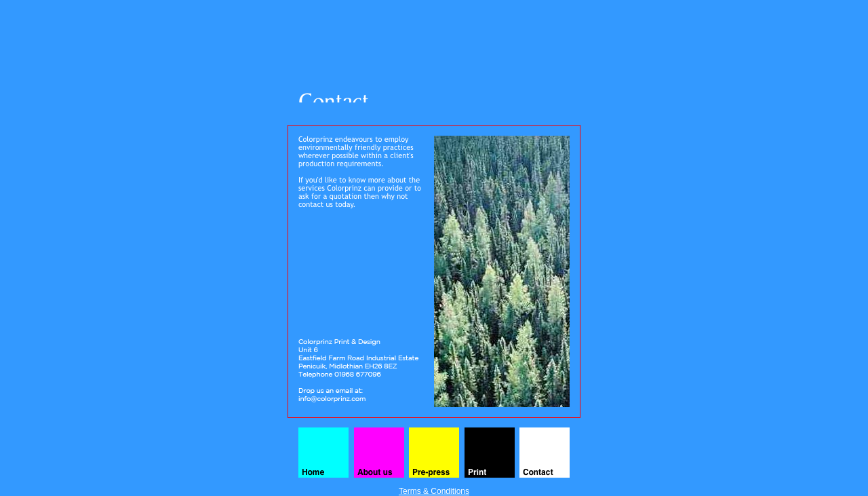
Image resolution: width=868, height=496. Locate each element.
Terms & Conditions (434, 491)
